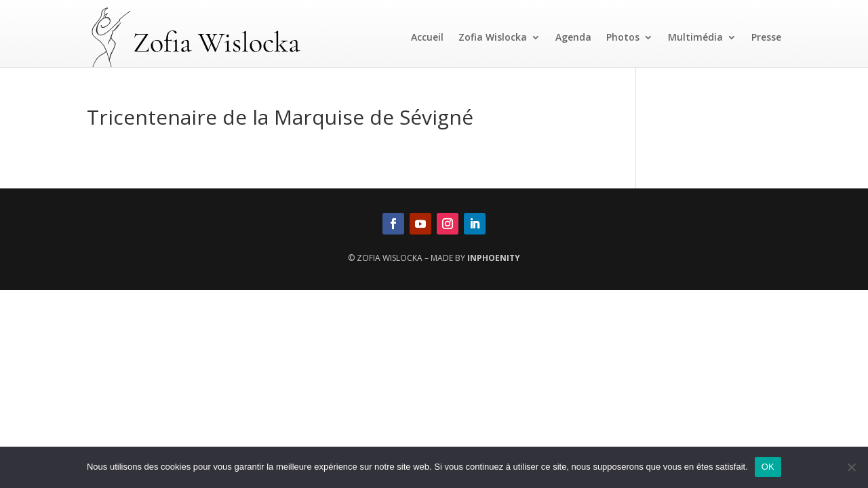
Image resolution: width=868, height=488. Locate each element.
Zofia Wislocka (493, 37)
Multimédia (695, 37)
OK (768, 467)
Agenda (573, 37)
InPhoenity (494, 258)
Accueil (427, 37)
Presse (766, 37)
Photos (623, 37)
